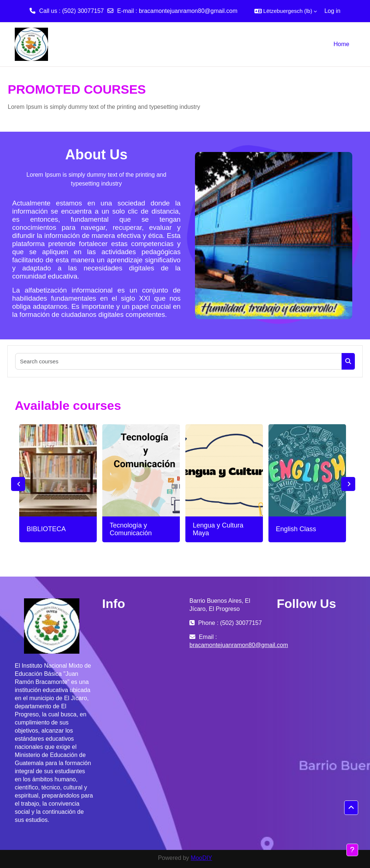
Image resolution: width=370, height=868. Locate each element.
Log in (332, 11)
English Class (296, 529)
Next (348, 484)
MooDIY (202, 858)
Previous (18, 484)
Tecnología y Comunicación (131, 529)
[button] (286, 11)
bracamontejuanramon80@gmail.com (188, 11)
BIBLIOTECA (46, 529)
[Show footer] (352, 850)
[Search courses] (179, 361)
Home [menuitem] (341, 44)
